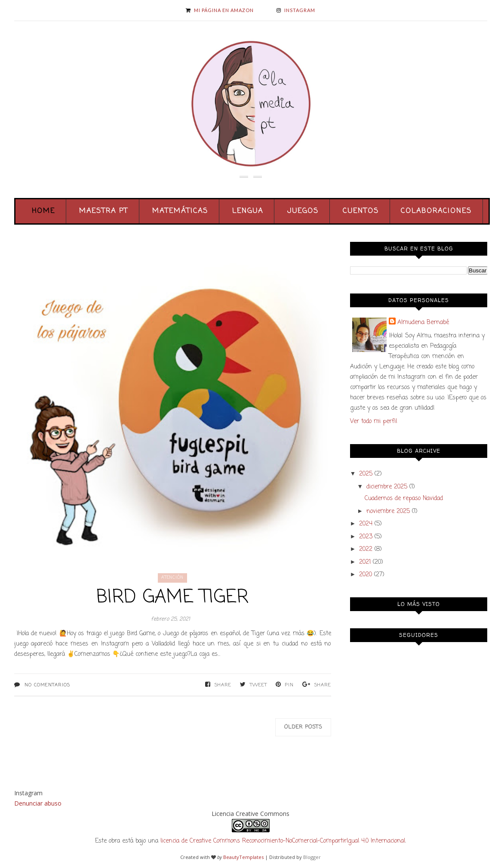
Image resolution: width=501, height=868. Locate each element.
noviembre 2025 (388, 511)
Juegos (303, 211)
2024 (366, 524)
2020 (366, 575)
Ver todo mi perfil (373, 422)
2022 (366, 549)
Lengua (248, 211)
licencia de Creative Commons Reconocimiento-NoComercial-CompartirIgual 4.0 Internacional (283, 841)
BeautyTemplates (243, 857)
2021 (365, 562)
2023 (366, 537)
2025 (366, 474)
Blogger (312, 857)
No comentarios (47, 685)
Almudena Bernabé (423, 323)
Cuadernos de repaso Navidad (404, 499)
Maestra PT (104, 211)
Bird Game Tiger (173, 598)
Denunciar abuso (38, 803)
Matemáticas (180, 211)
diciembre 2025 (387, 487)
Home (43, 211)
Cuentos (361, 211)
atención (172, 578)
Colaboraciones (436, 211)
